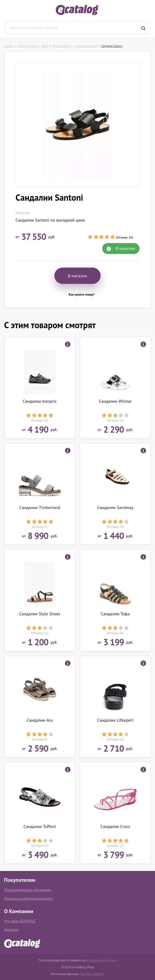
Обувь (45, 46)
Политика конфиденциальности (28, 899)
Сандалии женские (86, 46)
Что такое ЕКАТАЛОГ (20, 921)
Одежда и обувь (27, 46)
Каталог (9, 46)
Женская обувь (61, 46)
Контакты (11, 930)
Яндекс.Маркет (92, 974)
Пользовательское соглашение (28, 890)
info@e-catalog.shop (101, 960)
